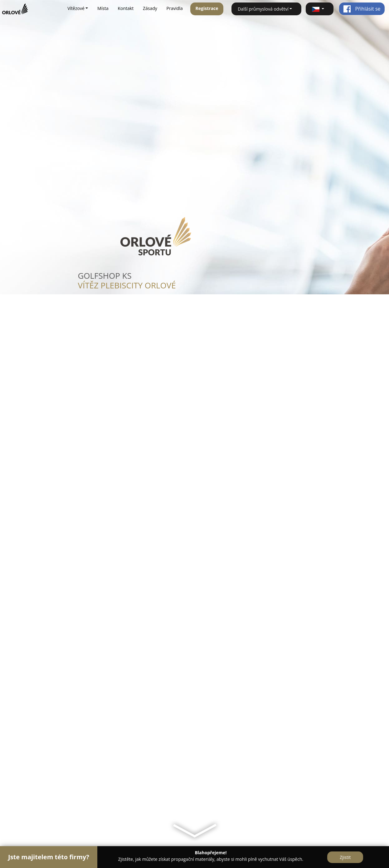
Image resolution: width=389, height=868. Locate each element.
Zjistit (345, 857)
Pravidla (175, 8)
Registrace (207, 8)
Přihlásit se (362, 9)
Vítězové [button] (76, 8)
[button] (320, 9)
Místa (103, 8)
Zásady (150, 8)
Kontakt (126, 8)
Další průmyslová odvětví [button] (263, 9)
